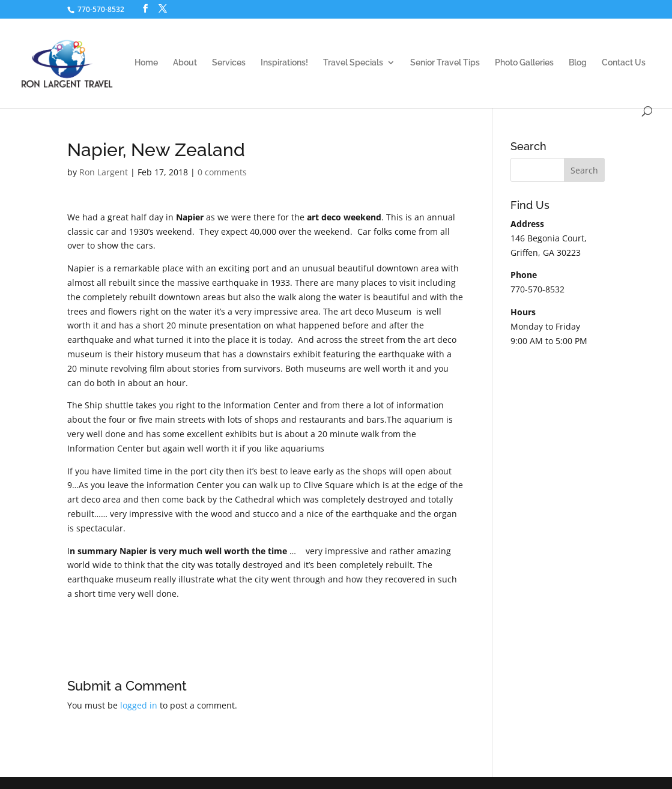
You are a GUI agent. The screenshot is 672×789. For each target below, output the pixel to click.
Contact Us (624, 63)
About (185, 63)
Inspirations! (284, 63)
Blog (578, 63)
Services (229, 63)
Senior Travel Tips (445, 63)
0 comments (222, 172)
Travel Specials (353, 63)
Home (146, 63)
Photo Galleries (524, 63)
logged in (139, 705)
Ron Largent (104, 172)
